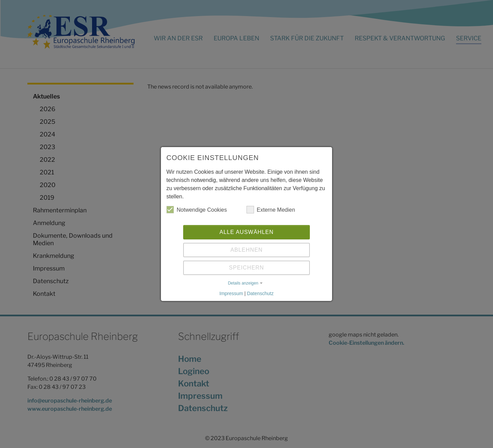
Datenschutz (260, 293)
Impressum (231, 293)
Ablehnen (246, 250)
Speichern (246, 268)
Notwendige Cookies (197, 210)
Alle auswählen (246, 232)
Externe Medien (271, 210)
